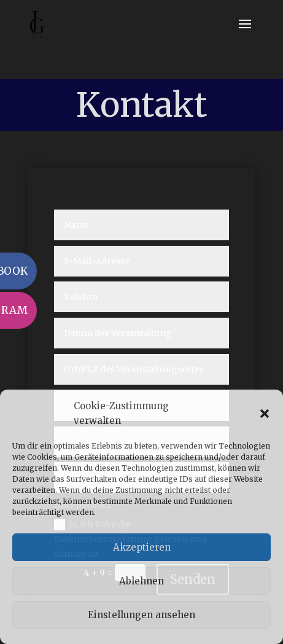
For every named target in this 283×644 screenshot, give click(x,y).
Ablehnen (141, 581)
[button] (265, 414)
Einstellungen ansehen (141, 615)
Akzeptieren (142, 547)
